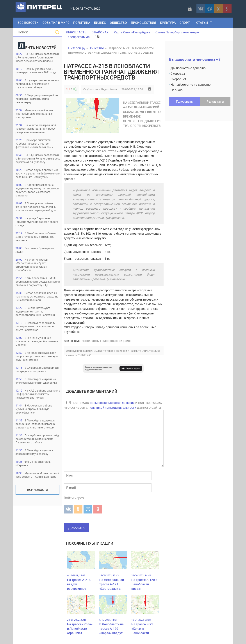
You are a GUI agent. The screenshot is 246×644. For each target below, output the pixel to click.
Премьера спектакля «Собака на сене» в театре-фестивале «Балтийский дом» (34, 143)
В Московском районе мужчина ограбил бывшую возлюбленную (34, 409)
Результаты (215, 101)
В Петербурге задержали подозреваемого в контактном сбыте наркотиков (36, 326)
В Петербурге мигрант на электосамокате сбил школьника (36, 381)
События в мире (56, 23)
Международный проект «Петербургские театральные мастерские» (35, 114)
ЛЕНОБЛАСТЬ (76, 32)
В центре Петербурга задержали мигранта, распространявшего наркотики (35, 311)
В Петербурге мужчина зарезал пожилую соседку (34, 452)
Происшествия (143, 23)
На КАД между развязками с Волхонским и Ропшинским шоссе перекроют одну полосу (38, 158)
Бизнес (100, 23)
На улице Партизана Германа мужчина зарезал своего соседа (37, 222)
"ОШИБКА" (84, 355)
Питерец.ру (77, 48)
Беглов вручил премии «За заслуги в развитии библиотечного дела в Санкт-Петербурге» (38, 173)
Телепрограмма (78, 37)
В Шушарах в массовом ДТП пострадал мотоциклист (38, 369)
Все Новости (28, 23)
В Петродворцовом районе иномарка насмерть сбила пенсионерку (37, 99)
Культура (168, 23)
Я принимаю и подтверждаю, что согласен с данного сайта (113, 405)
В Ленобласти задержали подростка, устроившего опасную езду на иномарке (37, 356)
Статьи (202, 23)
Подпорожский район (116, 341)
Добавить (76, 528)
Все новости (38, 490)
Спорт (185, 23)
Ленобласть (90, 341)
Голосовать (184, 101)
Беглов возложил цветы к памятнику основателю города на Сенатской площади (37, 296)
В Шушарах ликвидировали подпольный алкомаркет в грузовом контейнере (37, 84)
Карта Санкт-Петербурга (132, 32)
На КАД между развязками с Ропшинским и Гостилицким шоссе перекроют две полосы (37, 57)
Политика (82, 23)
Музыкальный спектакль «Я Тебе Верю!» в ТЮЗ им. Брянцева (37, 475)
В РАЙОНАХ (100, 32)
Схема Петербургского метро (177, 32)
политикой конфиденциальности (112, 407)
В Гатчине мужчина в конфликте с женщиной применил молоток (37, 341)
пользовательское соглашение (112, 403)
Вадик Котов (109, 89)
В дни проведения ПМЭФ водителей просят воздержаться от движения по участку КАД (38, 281)
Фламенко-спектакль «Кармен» (33, 463)
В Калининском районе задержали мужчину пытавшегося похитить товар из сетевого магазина (37, 190)
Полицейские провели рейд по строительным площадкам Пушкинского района (37, 439)
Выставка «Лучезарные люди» (35, 250)
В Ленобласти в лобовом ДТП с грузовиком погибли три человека (36, 237)
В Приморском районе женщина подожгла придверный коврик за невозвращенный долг (36, 207)
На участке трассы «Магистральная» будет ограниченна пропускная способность (32, 265)
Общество (118, 23)
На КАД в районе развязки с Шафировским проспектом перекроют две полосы (38, 394)
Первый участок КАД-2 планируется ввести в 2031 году (36, 71)
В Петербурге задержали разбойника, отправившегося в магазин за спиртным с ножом (36, 424)
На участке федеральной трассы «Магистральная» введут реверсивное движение (36, 129)
